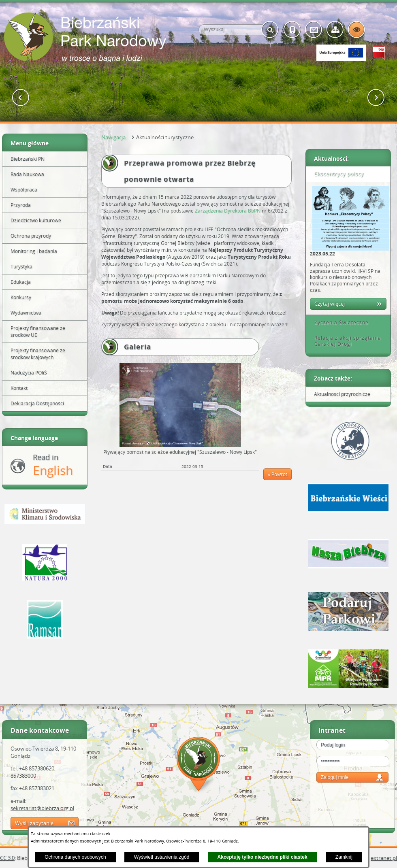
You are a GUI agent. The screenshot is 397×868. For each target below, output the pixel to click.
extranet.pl (384, 858)
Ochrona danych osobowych (75, 857)
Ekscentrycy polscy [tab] (336, 174)
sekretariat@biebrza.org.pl (42, 808)
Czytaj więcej (330, 304)
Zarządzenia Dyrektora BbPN (228, 211)
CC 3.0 (7, 858)
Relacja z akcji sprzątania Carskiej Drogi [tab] (345, 341)
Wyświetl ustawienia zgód (162, 857)
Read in (53, 465)
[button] (21, 98)
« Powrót (277, 474)
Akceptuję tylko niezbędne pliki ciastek (263, 857)
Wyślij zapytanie (34, 823)
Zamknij (344, 857)
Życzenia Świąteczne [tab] (339, 322)
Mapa (198, 765)
